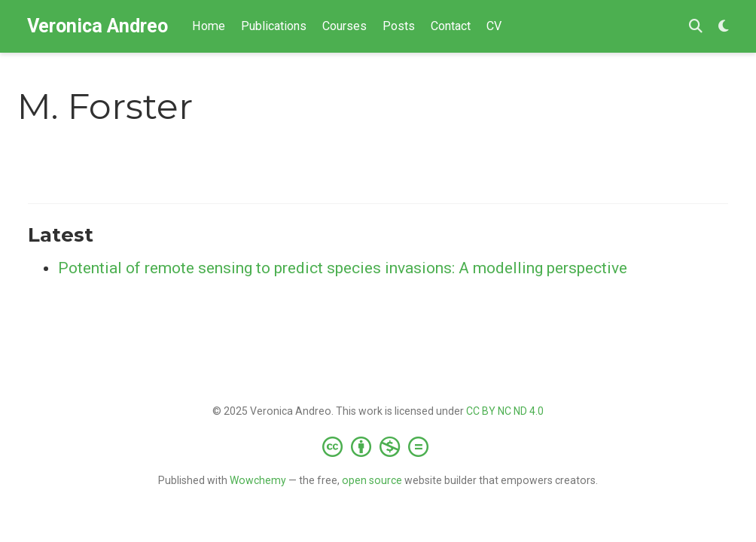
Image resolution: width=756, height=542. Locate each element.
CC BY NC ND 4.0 (505, 411)
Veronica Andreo (98, 26)
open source (372, 480)
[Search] (696, 27)
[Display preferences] (724, 27)
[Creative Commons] (378, 446)
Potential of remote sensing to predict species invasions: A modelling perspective (343, 268)
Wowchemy (258, 480)
